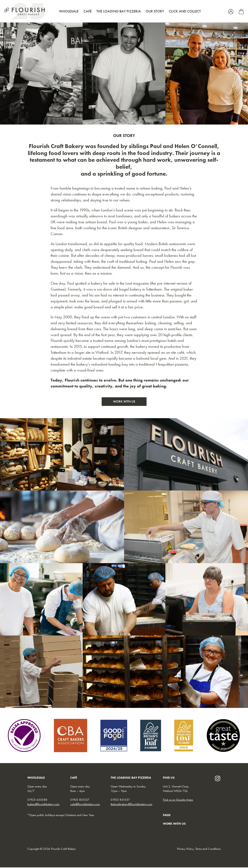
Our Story (155, 11)
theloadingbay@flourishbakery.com (131, 805)
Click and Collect (185, 11)
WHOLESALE (36, 778)
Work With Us (124, 402)
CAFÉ (74, 778)
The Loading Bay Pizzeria (119, 11)
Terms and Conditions (208, 849)
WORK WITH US (174, 824)
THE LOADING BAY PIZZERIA (131, 778)
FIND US (169, 778)
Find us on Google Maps (178, 800)
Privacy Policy (185, 849)
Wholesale (69, 11)
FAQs (167, 815)
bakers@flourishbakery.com (43, 805)
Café (88, 11)
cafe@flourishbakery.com (85, 805)
